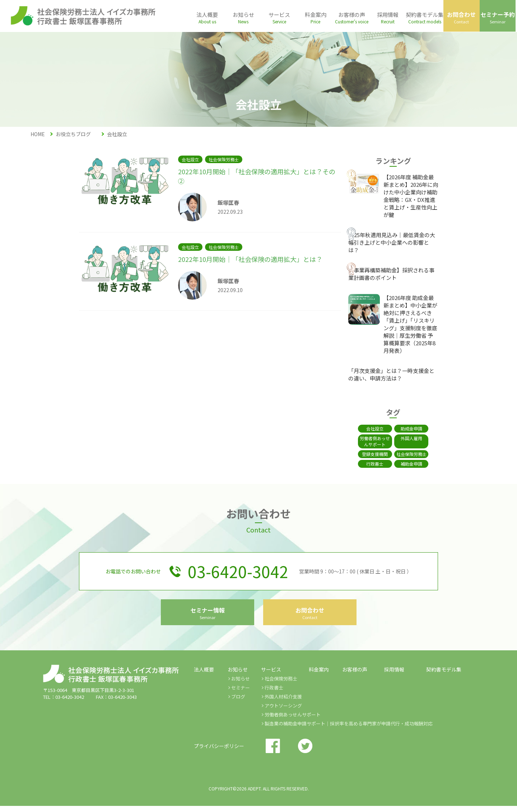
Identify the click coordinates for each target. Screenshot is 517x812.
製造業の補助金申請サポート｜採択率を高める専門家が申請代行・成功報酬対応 (349, 730)
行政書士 (371, 464)
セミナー (241, 694)
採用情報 (394, 675)
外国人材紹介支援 (283, 703)
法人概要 (204, 675)
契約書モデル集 (444, 675)
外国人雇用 (416, 438)
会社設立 (371, 428)
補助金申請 (416, 464)
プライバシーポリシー (219, 752)
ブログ (238, 703)
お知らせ (241, 685)
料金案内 (319, 675)
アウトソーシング (283, 712)
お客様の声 (355, 675)
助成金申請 (416, 428)
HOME (38, 134)
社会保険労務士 (416, 454)
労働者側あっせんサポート (371, 441)
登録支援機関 (371, 454)
